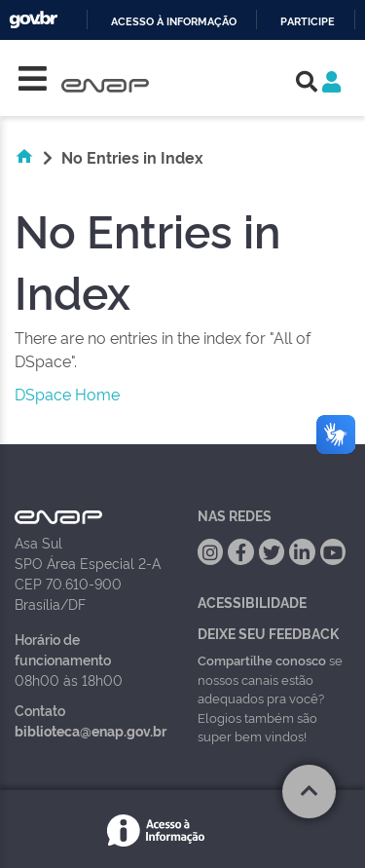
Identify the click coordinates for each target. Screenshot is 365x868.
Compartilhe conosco (262, 660)
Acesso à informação (174, 22)
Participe (308, 22)
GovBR (33, 20)
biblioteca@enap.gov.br (91, 730)
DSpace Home (67, 394)
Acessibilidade (252, 602)
